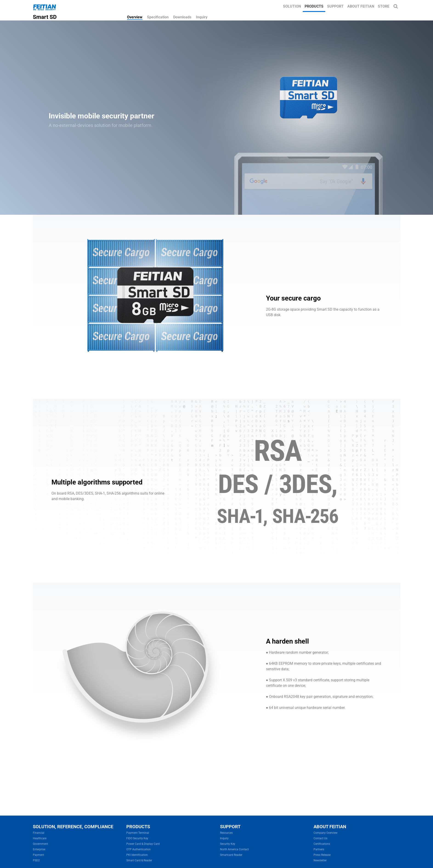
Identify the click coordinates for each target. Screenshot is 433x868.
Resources (226, 833)
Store (384, 6)
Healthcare (40, 838)
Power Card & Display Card (143, 844)
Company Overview (325, 833)
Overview (135, 17)
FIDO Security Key (137, 838)
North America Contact (234, 849)
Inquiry (202, 17)
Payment (38, 855)
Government (40, 844)
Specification (158, 17)
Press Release (322, 855)
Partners (319, 849)
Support (335, 6)
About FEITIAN (361, 6)
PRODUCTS (138, 827)
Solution (292, 6)
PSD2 (36, 860)
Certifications (322, 844)
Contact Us (320, 838)
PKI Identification (137, 855)
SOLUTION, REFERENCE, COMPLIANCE (73, 827)
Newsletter (320, 860)
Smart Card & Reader (139, 860)
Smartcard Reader (231, 855)
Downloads (182, 17)
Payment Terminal (138, 833)
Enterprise (39, 849)
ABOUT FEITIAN (330, 827)
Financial (39, 833)
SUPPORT (230, 827)
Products (314, 6)
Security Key (228, 844)
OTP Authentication (139, 849)
